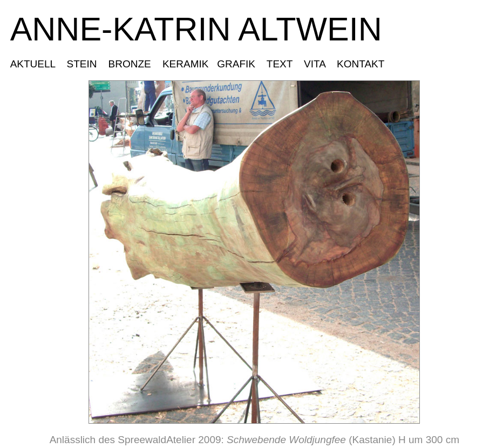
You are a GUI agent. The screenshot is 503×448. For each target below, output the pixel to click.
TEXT (280, 64)
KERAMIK (185, 64)
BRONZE (130, 64)
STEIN (82, 64)
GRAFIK (238, 64)
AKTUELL (36, 64)
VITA (315, 64)
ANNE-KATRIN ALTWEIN (196, 29)
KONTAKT (360, 64)
